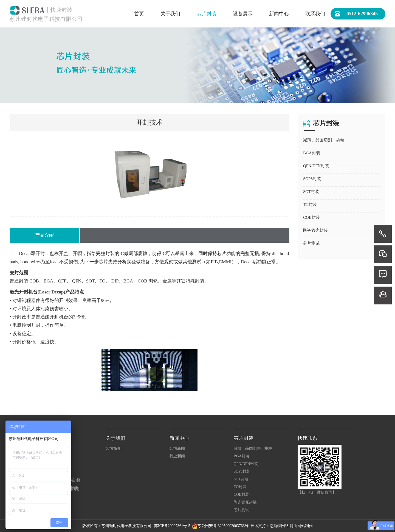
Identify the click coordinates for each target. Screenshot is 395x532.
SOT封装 (241, 479)
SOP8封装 (242, 471)
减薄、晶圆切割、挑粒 (253, 448)
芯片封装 (207, 14)
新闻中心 (279, 14)
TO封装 (240, 487)
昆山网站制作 (301, 526)
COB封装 (242, 495)
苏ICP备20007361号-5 (173, 526)
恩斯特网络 (279, 526)
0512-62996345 (356, 14)
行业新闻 (177, 456)
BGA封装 (242, 456)
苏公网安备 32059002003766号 (223, 526)
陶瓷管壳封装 (245, 502)
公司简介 (113, 448)
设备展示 (243, 14)
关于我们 (170, 14)
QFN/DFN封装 (246, 464)
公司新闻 (177, 448)
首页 (139, 14)
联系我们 (315, 14)
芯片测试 (241, 510)
